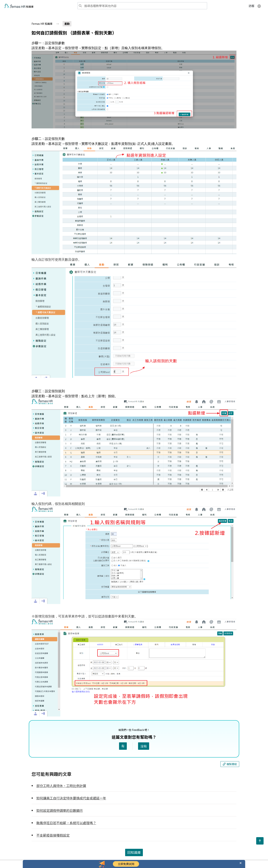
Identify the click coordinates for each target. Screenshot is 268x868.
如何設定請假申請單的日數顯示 (60, 810)
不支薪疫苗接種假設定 (53, 835)
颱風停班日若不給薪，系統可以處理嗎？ (66, 823)
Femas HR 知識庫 (42, 24)
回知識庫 (134, 852)
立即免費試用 (126, 864)
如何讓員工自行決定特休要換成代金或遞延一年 (71, 798)
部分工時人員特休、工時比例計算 (61, 786)
